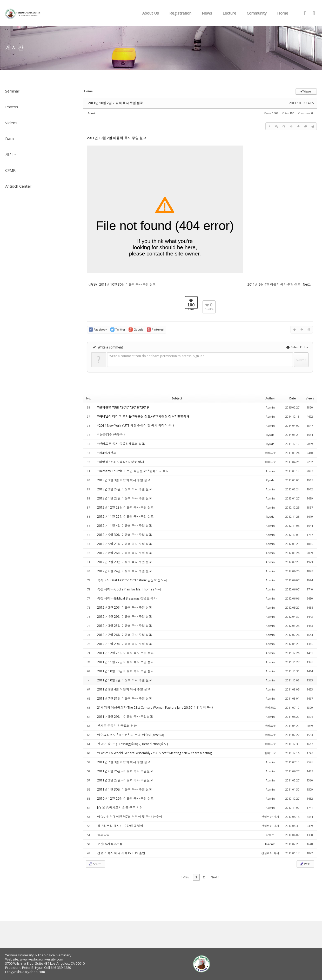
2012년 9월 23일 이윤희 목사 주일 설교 (125, 544)
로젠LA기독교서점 (110, 844)
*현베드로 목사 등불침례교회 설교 (121, 444)
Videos (11, 123)
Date (293, 398)
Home (283, 13)
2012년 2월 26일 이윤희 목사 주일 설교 (125, 635)
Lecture (229, 13)
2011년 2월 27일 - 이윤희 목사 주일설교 (125, 780)
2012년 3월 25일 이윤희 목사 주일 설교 (125, 626)
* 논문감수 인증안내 (111, 435)
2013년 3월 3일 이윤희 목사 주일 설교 (124, 480)
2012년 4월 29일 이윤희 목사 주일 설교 (125, 617)
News (207, 13)
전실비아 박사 (270, 817)
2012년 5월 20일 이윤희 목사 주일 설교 (125, 607)
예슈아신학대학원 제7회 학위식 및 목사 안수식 (130, 817)
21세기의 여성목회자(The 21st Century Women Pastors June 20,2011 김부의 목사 (155, 708)
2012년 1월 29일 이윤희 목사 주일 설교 (125, 644)
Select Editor (297, 347)
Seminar (12, 91)
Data (9, 139)
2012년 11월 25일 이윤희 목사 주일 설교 (125, 517)
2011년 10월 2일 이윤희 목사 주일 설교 (115, 103)
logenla (270, 844)
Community (257, 13)
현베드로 (270, 453)
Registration (180, 13)
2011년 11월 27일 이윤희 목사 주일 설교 (125, 662)
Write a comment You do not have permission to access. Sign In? (156, 356)
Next (215, 877)
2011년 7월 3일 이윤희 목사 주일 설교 (124, 762)
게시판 (11, 154)
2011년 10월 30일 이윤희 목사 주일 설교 (125, 671)
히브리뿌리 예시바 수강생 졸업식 (120, 826)
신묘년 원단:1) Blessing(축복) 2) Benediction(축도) (132, 744)
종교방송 (103, 835)
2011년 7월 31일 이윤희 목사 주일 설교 (125, 698)
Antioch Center (18, 186)
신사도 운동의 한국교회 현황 (117, 726)
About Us (151, 13)
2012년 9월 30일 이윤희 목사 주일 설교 (125, 535)
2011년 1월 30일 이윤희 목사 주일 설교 (125, 789)
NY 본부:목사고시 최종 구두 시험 (120, 808)
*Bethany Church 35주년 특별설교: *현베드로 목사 (133, 471)
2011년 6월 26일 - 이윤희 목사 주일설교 (125, 771)
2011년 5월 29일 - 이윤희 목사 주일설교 (125, 717)
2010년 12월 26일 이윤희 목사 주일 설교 (125, 798)
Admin (92, 113)
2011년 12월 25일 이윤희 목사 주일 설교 (125, 653)
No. (89, 398)
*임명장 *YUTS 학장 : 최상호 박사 (121, 462)
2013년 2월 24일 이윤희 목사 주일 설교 (125, 489)
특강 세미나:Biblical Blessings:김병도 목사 (127, 598)
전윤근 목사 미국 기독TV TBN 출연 (121, 853)
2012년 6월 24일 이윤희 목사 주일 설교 (125, 571)
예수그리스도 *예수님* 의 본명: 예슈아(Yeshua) (130, 735)
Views (310, 398)
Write (305, 864)
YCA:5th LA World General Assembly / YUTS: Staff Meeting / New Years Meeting (154, 753)
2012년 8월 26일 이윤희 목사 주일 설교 (125, 553)
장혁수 (270, 835)
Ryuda (270, 435)
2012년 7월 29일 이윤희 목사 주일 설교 (125, 562)
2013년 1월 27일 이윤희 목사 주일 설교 (125, 498)
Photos (12, 107)
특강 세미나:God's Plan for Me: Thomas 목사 (129, 589)
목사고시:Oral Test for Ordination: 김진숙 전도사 (132, 580)
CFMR (10, 170)
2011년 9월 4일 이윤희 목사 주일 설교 (124, 689)
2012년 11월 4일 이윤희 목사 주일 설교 (125, 526)
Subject (177, 398)
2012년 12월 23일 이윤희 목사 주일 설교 (125, 507)
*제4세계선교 (107, 453)
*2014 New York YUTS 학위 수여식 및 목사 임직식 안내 (136, 426)
